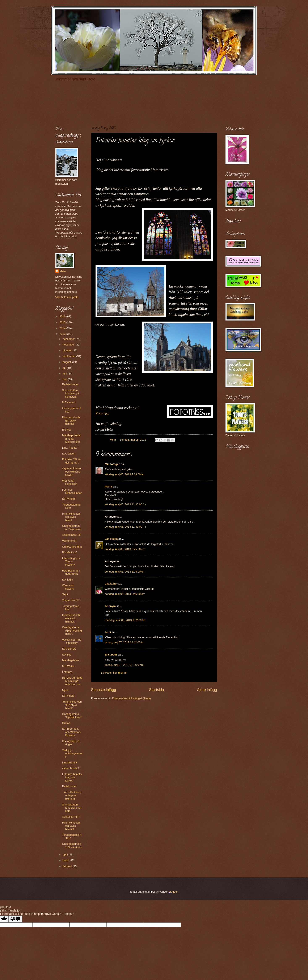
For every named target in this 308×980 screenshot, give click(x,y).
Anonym (110, 606)
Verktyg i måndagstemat (72, 753)
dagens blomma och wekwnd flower (72, 472)
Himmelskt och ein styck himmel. (71, 618)
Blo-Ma (66, 430)
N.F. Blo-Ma (69, 649)
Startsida (157, 690)
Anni (108, 632)
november (69, 345)
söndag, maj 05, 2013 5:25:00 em (125, 549)
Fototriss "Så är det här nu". (71, 461)
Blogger (173, 892)
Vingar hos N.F (71, 600)
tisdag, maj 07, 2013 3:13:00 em (124, 665)
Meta (63, 271)
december (69, 339)
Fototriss (102, 414)
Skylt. (65, 594)
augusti (67, 362)
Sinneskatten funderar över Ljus (72, 808)
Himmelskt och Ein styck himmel (71, 420)
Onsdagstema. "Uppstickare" (72, 716)
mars (66, 860)
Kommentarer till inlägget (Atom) (132, 698)
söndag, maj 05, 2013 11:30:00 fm (125, 504)
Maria (109, 487)
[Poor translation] (15, 919)
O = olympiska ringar (71, 743)
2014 (63, 328)
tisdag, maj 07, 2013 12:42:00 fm (125, 642)
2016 (63, 316)
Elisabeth (111, 655)
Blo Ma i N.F (70, 552)
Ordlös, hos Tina (72, 547)
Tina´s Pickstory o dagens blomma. (72, 795)
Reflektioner (69, 786)
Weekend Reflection (70, 482)
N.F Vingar (69, 499)
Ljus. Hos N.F (70, 448)
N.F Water (68, 666)
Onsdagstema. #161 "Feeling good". (72, 631)
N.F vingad (69, 402)
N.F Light (68, 580)
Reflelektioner (70, 384)
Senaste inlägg (104, 690)
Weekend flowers (68, 587)
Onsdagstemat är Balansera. (72, 527)
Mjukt (65, 690)
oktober (68, 350)
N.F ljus (67, 655)
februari (68, 866)
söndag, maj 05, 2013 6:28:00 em (125, 572)
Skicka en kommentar (114, 673)
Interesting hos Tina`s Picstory (71, 561)
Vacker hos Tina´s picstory (72, 641)
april (66, 855)
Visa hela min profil (67, 297)
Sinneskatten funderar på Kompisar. (71, 393)
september (69, 356)
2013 (63, 334)
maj (65, 379)
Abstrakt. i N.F (71, 817)
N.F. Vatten (69, 454)
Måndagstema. (71, 660)
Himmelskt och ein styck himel (71, 517)
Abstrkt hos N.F (71, 535)
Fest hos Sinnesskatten (72, 491)
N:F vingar (68, 696)
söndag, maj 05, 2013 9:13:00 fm (125, 474)
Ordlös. (67, 723)
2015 (63, 322)
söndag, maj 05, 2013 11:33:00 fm (125, 527)
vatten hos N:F (71, 768)
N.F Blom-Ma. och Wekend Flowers (71, 732)
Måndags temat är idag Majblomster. (71, 439)
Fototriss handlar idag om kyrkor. (72, 777)
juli (65, 368)
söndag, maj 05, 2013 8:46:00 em (125, 594)
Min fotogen (113, 464)
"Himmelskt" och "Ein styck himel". (72, 705)
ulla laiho (111, 584)
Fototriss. (68, 672)
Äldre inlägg (207, 690)
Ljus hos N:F (70, 763)
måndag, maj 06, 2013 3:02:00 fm (125, 620)
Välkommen (69, 541)
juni (65, 374)
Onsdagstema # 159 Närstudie (72, 845)
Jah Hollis (111, 539)
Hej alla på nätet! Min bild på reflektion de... (72, 681)
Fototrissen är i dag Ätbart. (71, 572)
